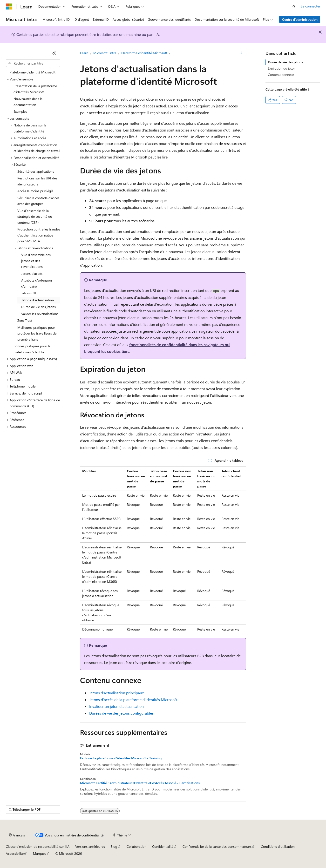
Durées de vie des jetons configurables (121, 713)
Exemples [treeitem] (20, 111)
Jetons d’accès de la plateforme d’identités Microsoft (133, 700)
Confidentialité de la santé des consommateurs (217, 846)
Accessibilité (15, 853)
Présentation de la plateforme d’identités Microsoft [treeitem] (35, 89)
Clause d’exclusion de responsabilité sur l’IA (38, 846)
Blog (114, 846)
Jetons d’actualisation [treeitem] (37, 300)
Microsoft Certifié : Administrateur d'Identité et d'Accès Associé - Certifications (140, 783)
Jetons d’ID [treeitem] (29, 293)
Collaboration (136, 846)
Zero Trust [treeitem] (25, 320)
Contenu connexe (281, 75)
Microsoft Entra (105, 53)
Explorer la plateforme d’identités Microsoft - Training (121, 758)
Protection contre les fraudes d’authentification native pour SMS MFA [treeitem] (39, 235)
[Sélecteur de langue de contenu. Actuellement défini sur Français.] (17, 835)
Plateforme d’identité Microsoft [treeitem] (33, 72)
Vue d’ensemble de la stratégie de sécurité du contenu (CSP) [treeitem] (35, 217)
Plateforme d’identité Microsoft (144, 53)
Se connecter (310, 6)
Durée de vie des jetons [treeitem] (38, 307)
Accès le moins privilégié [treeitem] (35, 191)
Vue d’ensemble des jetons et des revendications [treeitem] (36, 261)
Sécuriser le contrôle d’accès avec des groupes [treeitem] (38, 201)
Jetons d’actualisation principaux (116, 693)
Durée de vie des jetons (285, 62)
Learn (84, 53)
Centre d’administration (300, 19)
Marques (40, 853)
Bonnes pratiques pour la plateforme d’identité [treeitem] (32, 349)
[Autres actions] (242, 53)
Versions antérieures (90, 846)
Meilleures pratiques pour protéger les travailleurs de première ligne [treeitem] (37, 333)
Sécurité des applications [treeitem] (36, 171)
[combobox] (33, 63)
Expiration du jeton (282, 68)
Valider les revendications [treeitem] (40, 314)
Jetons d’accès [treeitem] (32, 273)
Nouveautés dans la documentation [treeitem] (28, 102)
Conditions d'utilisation (278, 846)
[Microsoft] (9, 7)
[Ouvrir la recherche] (294, 7)
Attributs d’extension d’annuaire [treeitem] (37, 283)
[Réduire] (54, 53)
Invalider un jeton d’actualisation (116, 706)
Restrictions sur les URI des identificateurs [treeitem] (37, 181)
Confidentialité (163, 846)
